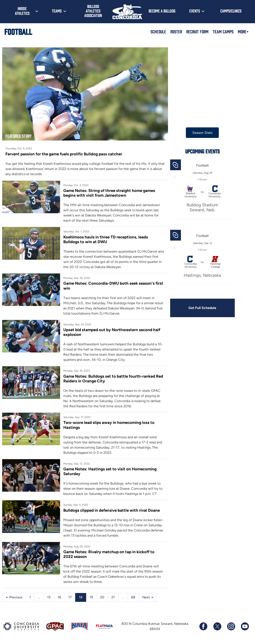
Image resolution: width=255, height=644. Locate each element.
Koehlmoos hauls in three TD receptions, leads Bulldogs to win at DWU (105, 238)
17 (70, 596)
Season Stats (200, 133)
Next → (148, 596)
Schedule (158, 31)
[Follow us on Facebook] (203, 625)
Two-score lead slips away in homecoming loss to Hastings (108, 424)
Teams (57, 11)
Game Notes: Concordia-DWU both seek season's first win (108, 284)
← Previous (14, 596)
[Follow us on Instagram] (231, 625)
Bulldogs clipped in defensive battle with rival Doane (111, 509)
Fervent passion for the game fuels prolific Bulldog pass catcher (64, 152)
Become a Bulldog (162, 11)
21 (113, 596)
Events (195, 11)
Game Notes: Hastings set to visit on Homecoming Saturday (109, 470)
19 (91, 596)
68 (133, 596)
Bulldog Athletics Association (93, 11)
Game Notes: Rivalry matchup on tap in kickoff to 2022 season (108, 553)
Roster (176, 31)
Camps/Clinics (231, 11)
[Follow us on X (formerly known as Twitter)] (217, 625)
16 (59, 596)
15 (49, 596)
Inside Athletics (22, 11)
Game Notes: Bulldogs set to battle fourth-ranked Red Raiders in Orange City (108, 377)
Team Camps (223, 31)
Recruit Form (197, 31)
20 (102, 596)
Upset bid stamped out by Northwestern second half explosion (111, 331)
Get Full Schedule (200, 308)
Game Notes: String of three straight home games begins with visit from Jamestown (108, 191)
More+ (243, 31)
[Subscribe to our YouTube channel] (245, 625)
